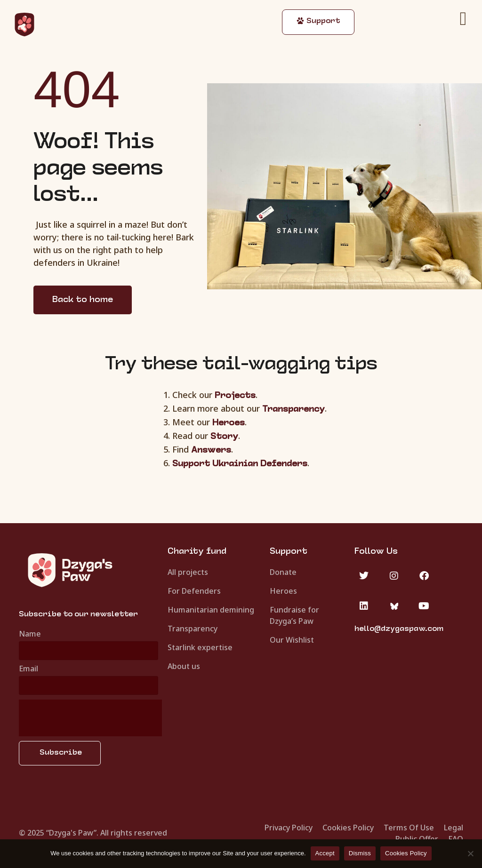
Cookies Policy (406, 853)
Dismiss (360, 853)
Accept (325, 853)
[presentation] (90, 718)
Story (224, 437)
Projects (235, 396)
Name (30, 634)
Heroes (229, 423)
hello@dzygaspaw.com (399, 629)
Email (28, 669)
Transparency (293, 410)
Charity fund (197, 552)
